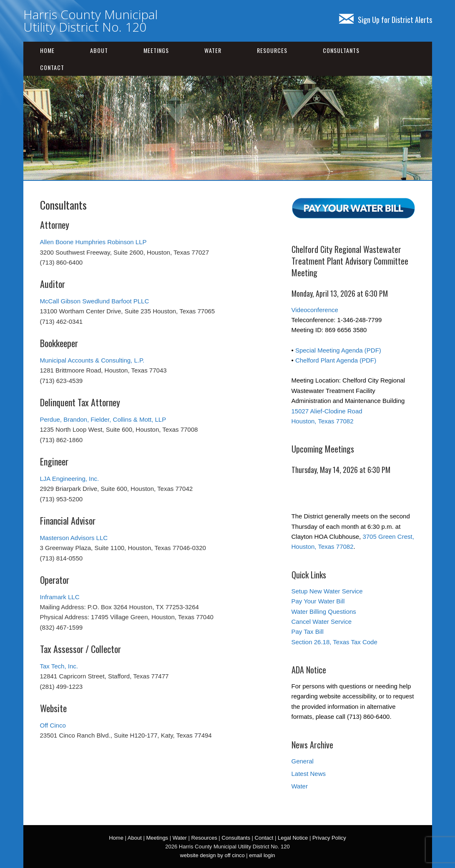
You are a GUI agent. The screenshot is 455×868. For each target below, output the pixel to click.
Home (47, 50)
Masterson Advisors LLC (74, 538)
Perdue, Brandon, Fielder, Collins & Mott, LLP (103, 419)
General (303, 761)
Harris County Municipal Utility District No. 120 (90, 21)
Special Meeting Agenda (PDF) (338, 350)
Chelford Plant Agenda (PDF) (336, 360)
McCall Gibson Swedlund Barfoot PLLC (95, 301)
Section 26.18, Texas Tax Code (334, 642)
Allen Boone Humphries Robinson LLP (93, 242)
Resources (272, 50)
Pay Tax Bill (308, 632)
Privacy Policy (329, 838)
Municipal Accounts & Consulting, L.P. (92, 360)
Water (213, 50)
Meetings (156, 50)
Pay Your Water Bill (318, 601)
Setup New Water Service (327, 591)
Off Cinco (53, 725)
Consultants (341, 50)
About (99, 50)
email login (262, 855)
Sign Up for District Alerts (386, 20)
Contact (52, 67)
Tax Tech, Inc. (59, 666)
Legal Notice (293, 838)
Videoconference (315, 310)
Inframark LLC (60, 597)
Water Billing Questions (324, 612)
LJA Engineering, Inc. (70, 479)
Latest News (309, 774)
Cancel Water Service (322, 622)
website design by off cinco (212, 855)
